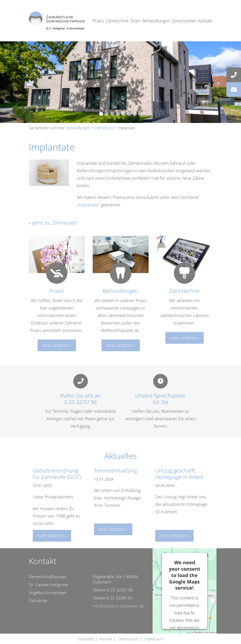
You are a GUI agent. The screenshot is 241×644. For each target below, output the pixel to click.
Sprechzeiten (184, 21)
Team (135, 21)
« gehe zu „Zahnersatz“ (53, 223)
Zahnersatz (104, 128)
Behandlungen (156, 21)
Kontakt (205, 21)
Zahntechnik (117, 21)
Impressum (154, 639)
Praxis (98, 21)
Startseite (86, 639)
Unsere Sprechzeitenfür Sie (160, 399)
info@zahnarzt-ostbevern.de (118, 606)
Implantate (88, 205)
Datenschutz (128, 639)
